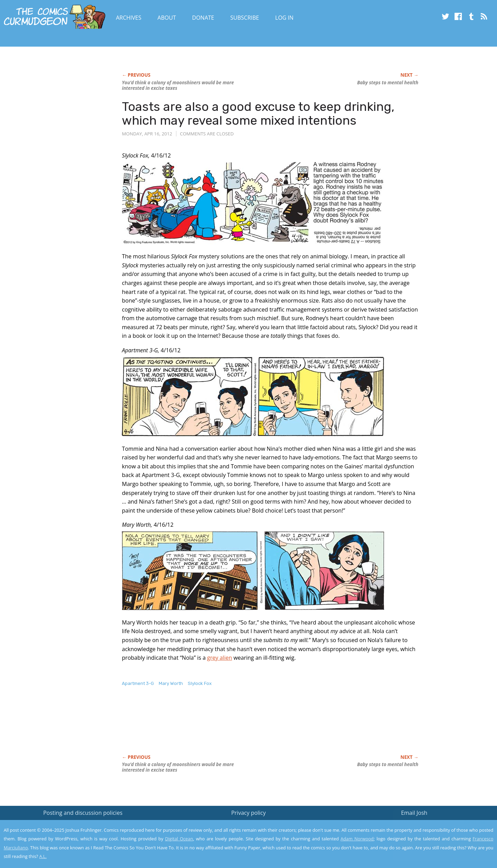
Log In (284, 18)
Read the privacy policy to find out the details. (435, 825)
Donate (203, 18)
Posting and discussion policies (83, 813)
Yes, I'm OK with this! (438, 842)
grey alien (220, 658)
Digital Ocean (179, 839)
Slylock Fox (200, 683)
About (167, 18)
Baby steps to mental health (388, 83)
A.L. (43, 856)
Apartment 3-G (138, 683)
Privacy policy (248, 813)
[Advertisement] (247, 728)
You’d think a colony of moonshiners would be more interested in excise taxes (178, 85)
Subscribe (245, 18)
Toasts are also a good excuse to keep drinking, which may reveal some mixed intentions (258, 113)
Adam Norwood (357, 839)
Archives (129, 18)
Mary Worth (171, 683)
